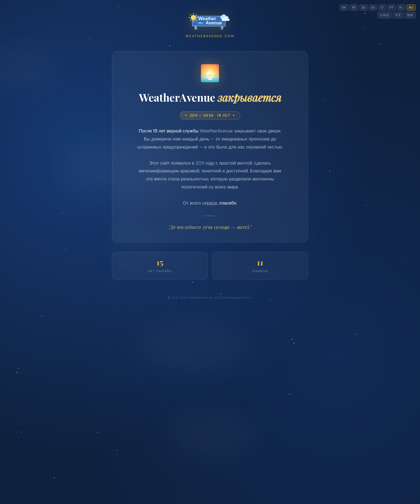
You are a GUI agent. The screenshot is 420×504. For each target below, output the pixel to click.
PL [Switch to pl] (401, 8)
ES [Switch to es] (373, 8)
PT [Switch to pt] (392, 8)
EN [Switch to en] (344, 8)
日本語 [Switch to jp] (385, 15)
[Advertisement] (210, 94)
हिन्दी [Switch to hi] (410, 15)
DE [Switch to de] (363, 8)
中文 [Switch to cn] (398, 15)
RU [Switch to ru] (411, 8)
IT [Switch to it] (382, 8)
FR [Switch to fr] (354, 8)
